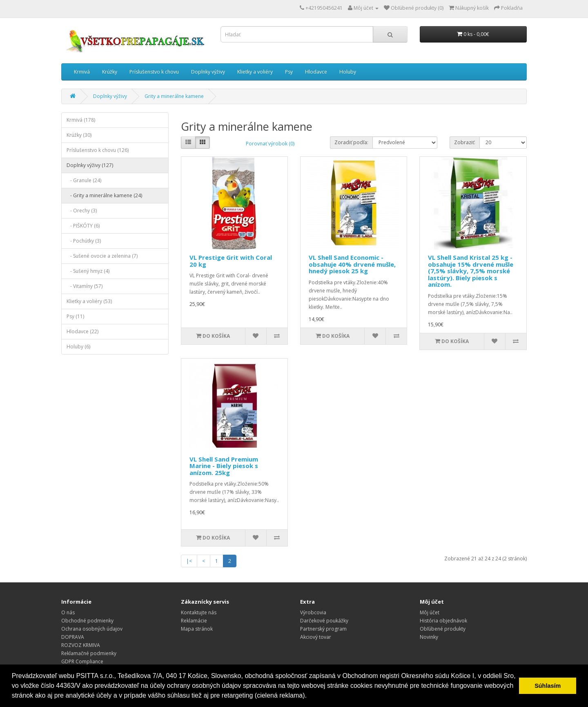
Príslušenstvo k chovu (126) (98, 150)
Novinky (429, 637)
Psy (289, 72)
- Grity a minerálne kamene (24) (104, 195)
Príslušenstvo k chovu (154, 72)
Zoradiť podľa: (351, 142)
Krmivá (82, 72)
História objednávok (443, 621)
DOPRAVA (73, 637)
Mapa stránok (197, 629)
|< (189, 561)
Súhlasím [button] (548, 686)
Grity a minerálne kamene (174, 96)
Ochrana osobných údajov (92, 629)
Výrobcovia (313, 612)
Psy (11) (75, 316)
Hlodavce (316, 72)
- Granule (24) (84, 180)
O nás (68, 612)
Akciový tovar (316, 637)
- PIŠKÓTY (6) (83, 226)
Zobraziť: (465, 142)
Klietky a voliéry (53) (89, 301)
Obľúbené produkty (443, 629)
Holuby (348, 72)
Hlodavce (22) (82, 331)
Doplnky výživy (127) (90, 165)
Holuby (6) (78, 347)
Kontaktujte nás (199, 612)
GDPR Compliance (82, 661)
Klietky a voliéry (255, 72)
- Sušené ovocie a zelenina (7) (102, 256)
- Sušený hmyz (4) (88, 271)
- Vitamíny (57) (85, 286)
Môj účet (430, 612)
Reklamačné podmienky (89, 653)
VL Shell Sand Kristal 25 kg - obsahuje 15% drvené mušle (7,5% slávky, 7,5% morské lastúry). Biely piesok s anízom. (471, 271)
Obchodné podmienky (87, 621)
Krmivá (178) (81, 120)
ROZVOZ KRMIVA (81, 645)
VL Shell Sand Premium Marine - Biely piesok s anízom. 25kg (224, 466)
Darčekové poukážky (324, 621)
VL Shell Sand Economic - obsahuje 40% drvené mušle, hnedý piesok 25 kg (352, 264)
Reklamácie (194, 621)
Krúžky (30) (79, 135)
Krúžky (110, 72)
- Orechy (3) (82, 211)
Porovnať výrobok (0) (270, 144)
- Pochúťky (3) (84, 241)
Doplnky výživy (208, 72)
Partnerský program (323, 629)
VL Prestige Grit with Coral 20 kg (231, 261)
